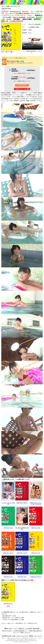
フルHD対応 (32, 27)
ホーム (3, 6)
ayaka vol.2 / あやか (8, 553)
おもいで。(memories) (19, 17)
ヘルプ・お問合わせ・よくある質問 (23, 629)
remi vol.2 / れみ (8, 577)
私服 (8, 6)
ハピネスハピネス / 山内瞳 (8, 503)
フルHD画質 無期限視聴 (18, 78)
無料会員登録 (36, 629)
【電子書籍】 (17, 19)
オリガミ (9, 19)
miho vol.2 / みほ (8, 528)
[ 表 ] (7, 52)
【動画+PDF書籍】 (27, 19)
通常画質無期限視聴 (15, 70)
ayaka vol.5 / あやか (22, 503)
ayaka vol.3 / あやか (36, 577)
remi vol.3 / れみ (22, 577)
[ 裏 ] (11, 52)
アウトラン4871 (7, 17)
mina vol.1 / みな (36, 553)
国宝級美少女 (39, 15)
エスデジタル (31, 17)
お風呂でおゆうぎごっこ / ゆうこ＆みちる (36, 503)
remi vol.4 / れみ (8, 604)
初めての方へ (9, 629)
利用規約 (31, 636)
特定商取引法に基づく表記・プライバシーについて (15, 636)
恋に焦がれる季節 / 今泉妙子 (22, 528)
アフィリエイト (38, 636)
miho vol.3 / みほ (36, 528)
